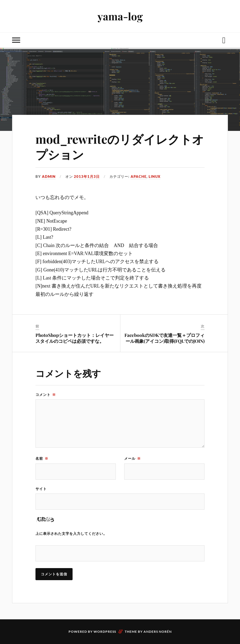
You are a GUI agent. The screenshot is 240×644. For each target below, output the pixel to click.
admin (49, 176)
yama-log (120, 16)
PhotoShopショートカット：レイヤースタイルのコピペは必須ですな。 (75, 338)
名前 (42, 458)
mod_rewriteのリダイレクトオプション (120, 146)
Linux (155, 176)
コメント (46, 395)
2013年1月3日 (87, 176)
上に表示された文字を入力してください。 (71, 533)
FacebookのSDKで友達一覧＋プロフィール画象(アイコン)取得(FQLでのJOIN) (164, 338)
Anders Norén (158, 632)
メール (132, 458)
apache (139, 176)
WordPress (105, 632)
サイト (41, 489)
